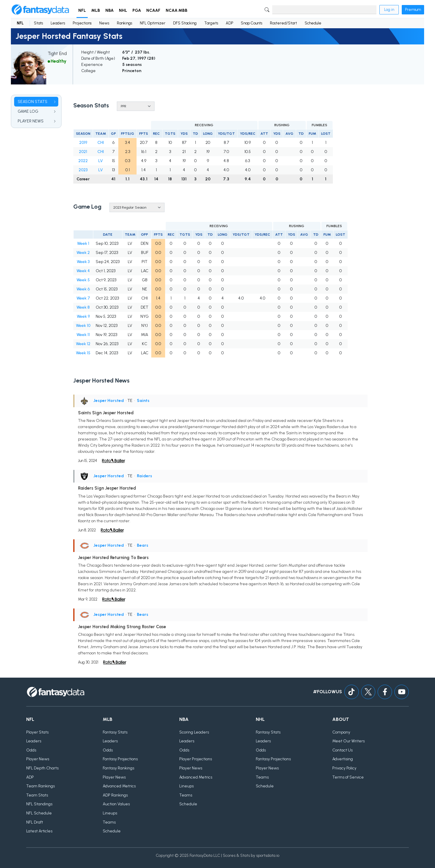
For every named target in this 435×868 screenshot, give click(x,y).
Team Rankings (40, 786)
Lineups (110, 813)
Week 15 (83, 353)
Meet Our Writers (348, 741)
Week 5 (83, 280)
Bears (143, 545)
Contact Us (342, 750)
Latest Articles (39, 831)
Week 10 (83, 326)
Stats (38, 23)
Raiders (145, 476)
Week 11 (83, 335)
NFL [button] (82, 10)
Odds (31, 750)
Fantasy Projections (120, 759)
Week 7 (83, 298)
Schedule (313, 23)
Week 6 (83, 289)
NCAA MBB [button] (177, 10)
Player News (38, 759)
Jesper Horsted (109, 401)
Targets (211, 23)
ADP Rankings (115, 795)
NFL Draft (35, 822)
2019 (83, 143)
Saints (143, 401)
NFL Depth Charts (42, 768)
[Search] (324, 10)
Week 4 (83, 271)
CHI (101, 143)
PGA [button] (137, 10)
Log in (389, 10)
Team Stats (37, 795)
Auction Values (116, 804)
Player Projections (196, 759)
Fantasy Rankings (118, 768)
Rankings (124, 23)
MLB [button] (96, 10)
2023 (83, 170)
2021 (83, 152)
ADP (229, 23)
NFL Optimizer (153, 23)
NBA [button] (109, 10)
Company (341, 732)
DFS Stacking (185, 23)
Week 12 (83, 344)
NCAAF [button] (153, 10)
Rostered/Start (283, 23)
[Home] (40, 10)
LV (101, 161)
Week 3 (83, 262)
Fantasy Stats (115, 732)
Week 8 (83, 307)
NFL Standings (39, 804)
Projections (82, 23)
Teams (109, 822)
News (104, 23)
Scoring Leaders (194, 732)
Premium (413, 10)
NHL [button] (123, 10)
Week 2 (83, 253)
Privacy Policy (344, 768)
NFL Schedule (39, 813)
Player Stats (37, 732)
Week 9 (83, 316)
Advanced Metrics (119, 786)
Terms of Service (348, 777)
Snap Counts (251, 23)
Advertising (343, 759)
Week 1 (83, 243)
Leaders (58, 23)
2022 (83, 161)
